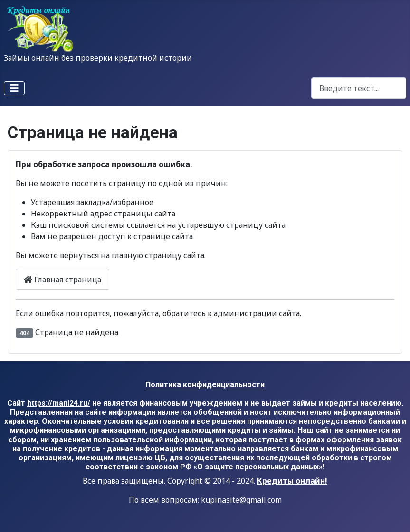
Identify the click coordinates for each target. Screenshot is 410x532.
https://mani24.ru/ (59, 403)
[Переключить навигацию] (14, 88)
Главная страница (62, 280)
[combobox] (359, 88)
